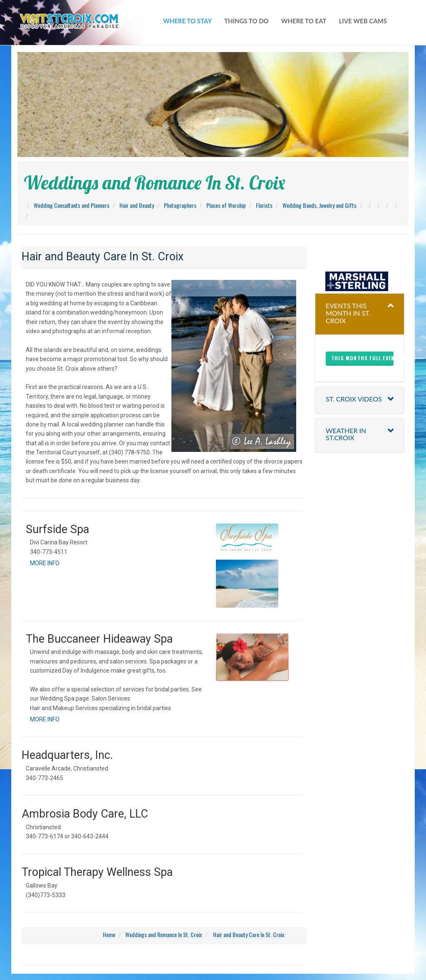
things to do (246, 21)
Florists (264, 205)
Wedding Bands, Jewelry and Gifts (319, 205)
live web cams (363, 21)
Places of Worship (226, 205)
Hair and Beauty (137, 205)
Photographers (180, 205)
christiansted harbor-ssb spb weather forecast (360, 255)
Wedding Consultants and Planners (72, 205)
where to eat (304, 21)
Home (109, 934)
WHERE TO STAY (187, 21)
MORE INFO (45, 563)
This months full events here (362, 358)
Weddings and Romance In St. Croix (163, 934)
